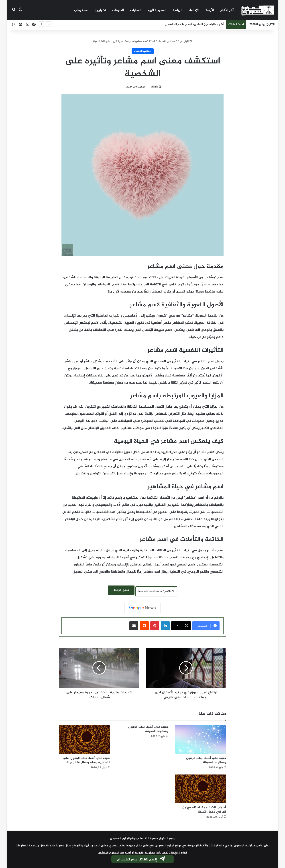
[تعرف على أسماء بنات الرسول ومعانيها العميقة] (200, 739)
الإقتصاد (194, 10)
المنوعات (118, 10)
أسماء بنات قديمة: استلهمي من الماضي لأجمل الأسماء (204, 810)
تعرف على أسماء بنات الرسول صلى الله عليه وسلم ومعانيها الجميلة (87, 760)
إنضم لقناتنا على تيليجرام (141, 860)
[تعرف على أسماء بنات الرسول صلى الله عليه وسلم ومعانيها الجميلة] (85, 739)
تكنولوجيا (100, 10)
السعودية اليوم (157, 10)
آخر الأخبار (227, 10)
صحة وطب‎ (81, 10)
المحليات (136, 10)
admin (154, 87)
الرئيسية (185, 41)
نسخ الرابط (121, 590)
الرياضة (177, 10)
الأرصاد (209, 10)
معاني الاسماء (166, 41)
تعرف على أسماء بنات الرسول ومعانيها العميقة (206, 760)
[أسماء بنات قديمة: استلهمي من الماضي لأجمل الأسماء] (200, 789)
